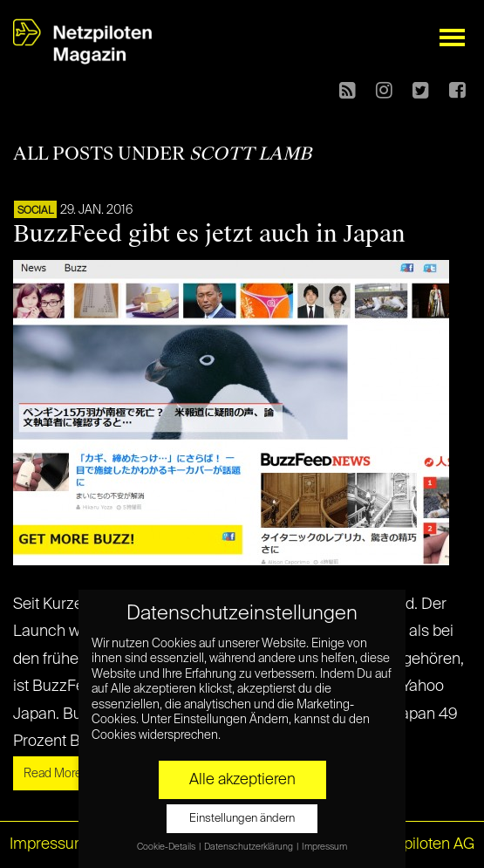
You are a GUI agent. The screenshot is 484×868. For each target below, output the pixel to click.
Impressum (49, 844)
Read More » (57, 774)
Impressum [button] (324, 847)
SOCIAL (35, 211)
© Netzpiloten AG (415, 844)
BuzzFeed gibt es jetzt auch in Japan (209, 234)
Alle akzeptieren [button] (242, 780)
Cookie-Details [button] (167, 847)
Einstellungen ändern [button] (242, 819)
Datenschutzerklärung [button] (249, 847)
